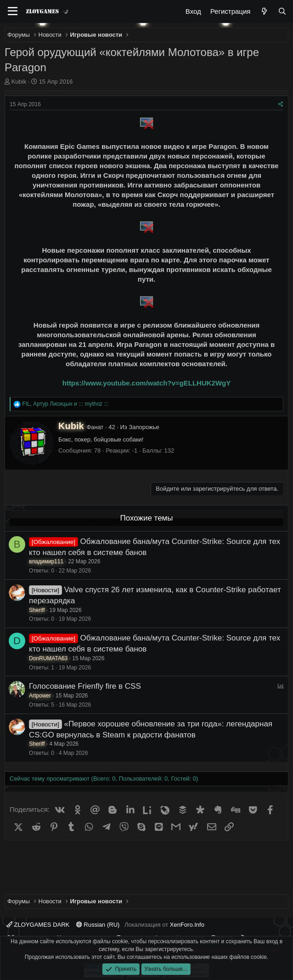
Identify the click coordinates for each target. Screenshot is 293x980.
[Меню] (13, 11)
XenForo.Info (187, 925)
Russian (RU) (98, 925)
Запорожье (144, 427)
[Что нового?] (264, 11)
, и (65, 404)
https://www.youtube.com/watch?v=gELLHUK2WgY (147, 383)
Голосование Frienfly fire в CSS (85, 686)
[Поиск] (282, 11)
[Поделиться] (281, 105)
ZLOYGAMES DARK (38, 925)
